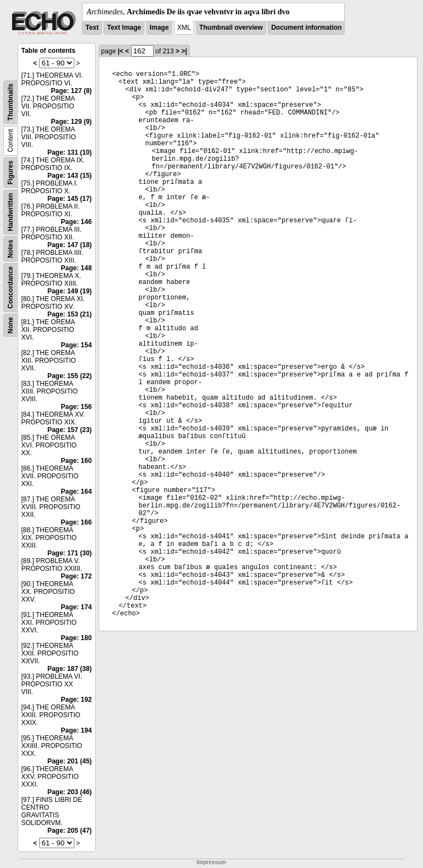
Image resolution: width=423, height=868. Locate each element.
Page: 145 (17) (70, 199)
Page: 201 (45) (70, 761)
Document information (306, 28)
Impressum (211, 862)
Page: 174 (77, 607)
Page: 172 (77, 576)
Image (159, 28)
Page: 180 (77, 638)
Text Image (124, 28)
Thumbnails (10, 102)
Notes (10, 249)
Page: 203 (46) (70, 792)
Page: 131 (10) (70, 152)
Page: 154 (77, 345)
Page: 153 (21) (70, 314)
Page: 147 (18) (70, 245)
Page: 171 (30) (70, 553)
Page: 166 (77, 522)
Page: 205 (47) (70, 831)
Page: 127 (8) (72, 91)
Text (92, 28)
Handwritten (10, 212)
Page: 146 (77, 222)
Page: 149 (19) (70, 291)
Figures (10, 173)
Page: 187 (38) (70, 669)
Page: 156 (77, 407)
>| (184, 51)
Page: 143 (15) (70, 176)
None (10, 325)
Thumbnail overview (231, 28)
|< (121, 51)
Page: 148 (77, 268)
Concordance (10, 288)
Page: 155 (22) (70, 376)
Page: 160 (77, 461)
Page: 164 (77, 492)
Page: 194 (77, 730)
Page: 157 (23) (70, 430)
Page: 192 (77, 700)
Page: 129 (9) (72, 122)
